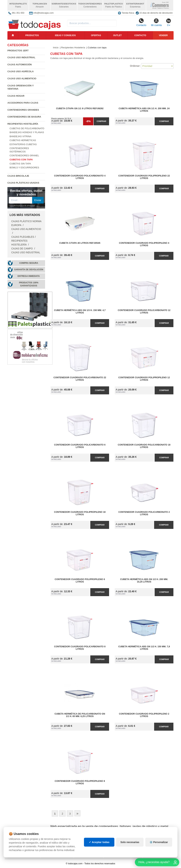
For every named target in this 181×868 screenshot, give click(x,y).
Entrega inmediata (29, 276)
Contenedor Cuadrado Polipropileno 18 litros (80, 513)
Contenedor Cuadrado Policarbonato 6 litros (80, 446)
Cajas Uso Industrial (21, 57)
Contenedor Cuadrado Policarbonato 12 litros (144, 312)
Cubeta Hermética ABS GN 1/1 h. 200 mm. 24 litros (144, 110)
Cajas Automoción (20, 65)
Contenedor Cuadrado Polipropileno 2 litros (144, 715)
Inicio (56, 48)
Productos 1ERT (18, 51)
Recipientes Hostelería (23, 124)
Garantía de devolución (29, 270)
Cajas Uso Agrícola (21, 71)
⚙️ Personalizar (159, 842)
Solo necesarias (130, 842)
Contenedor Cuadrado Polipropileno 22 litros (144, 177)
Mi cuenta (156, 22)
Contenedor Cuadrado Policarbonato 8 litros (80, 648)
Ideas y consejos (65, 35)
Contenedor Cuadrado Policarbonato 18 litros (144, 446)
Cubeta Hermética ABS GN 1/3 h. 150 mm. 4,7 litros (80, 312)
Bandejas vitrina (21, 136)
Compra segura (29, 263)
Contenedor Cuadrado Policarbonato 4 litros (80, 177)
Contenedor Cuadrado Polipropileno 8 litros (80, 782)
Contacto (141, 22)
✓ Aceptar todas (99, 842)
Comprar (101, 121)
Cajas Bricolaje (18, 176)
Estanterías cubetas (23, 144)
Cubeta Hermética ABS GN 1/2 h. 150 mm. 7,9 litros (144, 648)
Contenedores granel (24, 155)
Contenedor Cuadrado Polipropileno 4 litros (144, 244)
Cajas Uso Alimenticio (22, 78)
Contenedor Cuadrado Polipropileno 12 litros (144, 379)
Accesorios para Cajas (23, 103)
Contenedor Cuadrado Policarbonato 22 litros (80, 379)
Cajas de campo (22, 249)
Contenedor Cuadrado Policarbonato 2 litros (144, 513)
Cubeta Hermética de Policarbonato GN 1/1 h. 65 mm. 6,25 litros (80, 715)
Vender (163, 35)
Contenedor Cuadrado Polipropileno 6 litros (80, 581)
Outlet (117, 35)
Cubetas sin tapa (20, 164)
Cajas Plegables (23, 237)
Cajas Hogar (16, 96)
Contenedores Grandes (23, 110)
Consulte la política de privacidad (22, 206)
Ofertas (96, 35)
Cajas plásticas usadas (23, 183)
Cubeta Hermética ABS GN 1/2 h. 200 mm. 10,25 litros (144, 581)
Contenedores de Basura (24, 117)
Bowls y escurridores (24, 168)
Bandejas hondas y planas (27, 132)
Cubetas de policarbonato (27, 128)
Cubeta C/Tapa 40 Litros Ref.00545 (80, 243)
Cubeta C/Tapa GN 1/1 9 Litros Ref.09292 (80, 108)
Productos (32, 35)
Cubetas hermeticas (23, 140)
